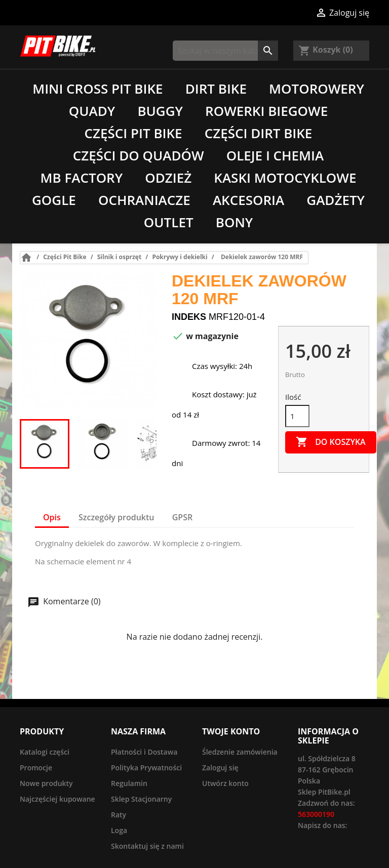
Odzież (168, 178)
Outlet (169, 222)
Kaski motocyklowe (285, 178)
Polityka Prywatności (146, 768)
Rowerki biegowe (266, 111)
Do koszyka (331, 442)
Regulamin (129, 783)
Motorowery (317, 89)
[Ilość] (297, 416)
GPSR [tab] (182, 517)
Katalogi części (45, 752)
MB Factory (82, 178)
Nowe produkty (46, 783)
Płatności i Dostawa (144, 752)
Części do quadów (139, 155)
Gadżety (336, 200)
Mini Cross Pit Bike (98, 89)
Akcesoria (248, 200)
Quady (92, 111)
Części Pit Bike (133, 133)
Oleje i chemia (275, 155)
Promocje (36, 768)
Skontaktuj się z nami (147, 846)
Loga (119, 830)
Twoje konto (231, 731)
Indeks (189, 317)
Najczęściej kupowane (57, 799)
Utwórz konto (225, 783)
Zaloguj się (220, 768)
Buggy (160, 111)
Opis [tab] (52, 517)
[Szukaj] (225, 51)
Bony (234, 222)
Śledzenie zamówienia (240, 752)
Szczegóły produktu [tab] (116, 517)
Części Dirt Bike (259, 133)
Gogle (54, 200)
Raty (119, 815)
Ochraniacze (144, 200)
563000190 (316, 814)
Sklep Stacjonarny (141, 799)
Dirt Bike (216, 89)
